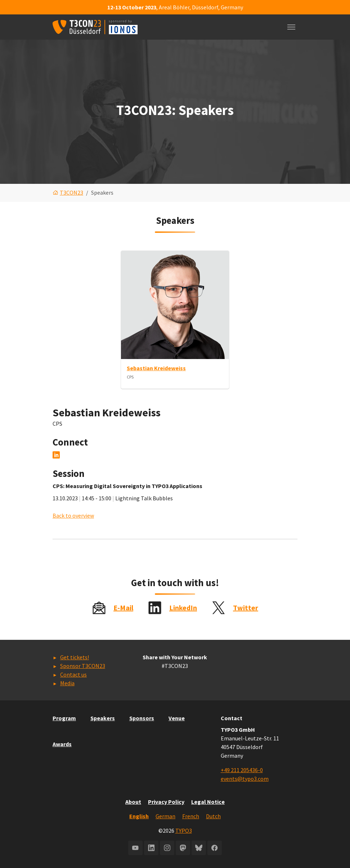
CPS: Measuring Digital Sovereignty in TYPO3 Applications (127, 486)
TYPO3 (184, 831)
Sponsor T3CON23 (83, 666)
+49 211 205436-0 (242, 770)
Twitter (246, 608)
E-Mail (123, 608)
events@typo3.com (245, 779)
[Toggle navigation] (291, 27)
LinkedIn (183, 608)
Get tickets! (75, 657)
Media (67, 683)
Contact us (73, 674)
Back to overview (73, 516)
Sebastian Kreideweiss (156, 368)
